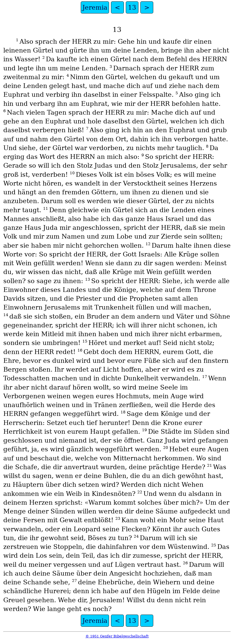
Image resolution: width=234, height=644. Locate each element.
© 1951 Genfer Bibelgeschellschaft (117, 636)
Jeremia (95, 7)
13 (132, 7)
